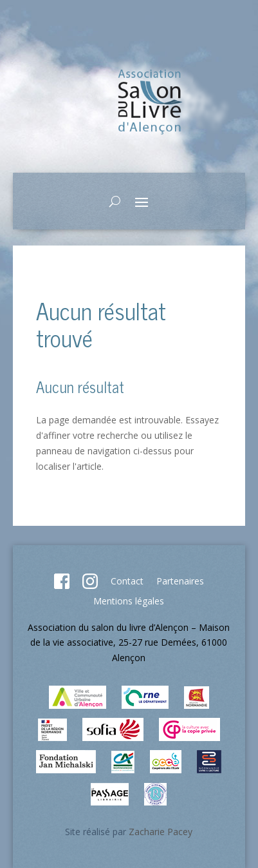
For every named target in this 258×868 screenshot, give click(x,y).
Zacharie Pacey (161, 832)
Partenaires (180, 581)
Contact (127, 581)
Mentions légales (129, 601)
